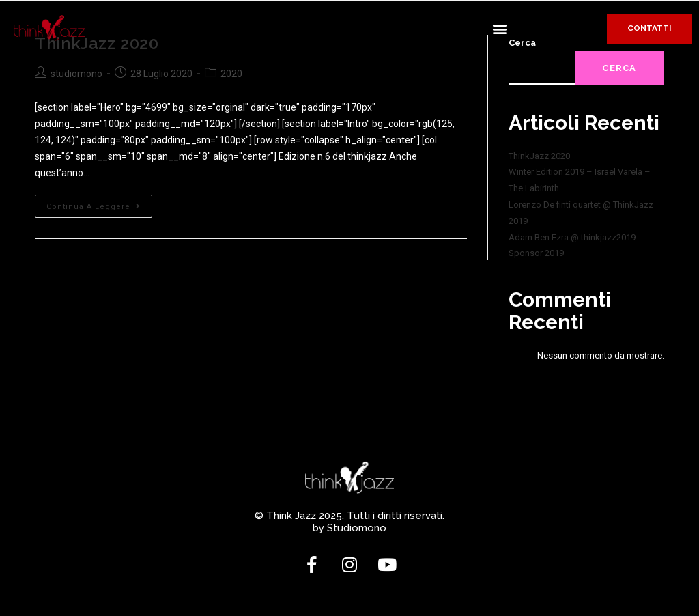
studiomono (76, 74)
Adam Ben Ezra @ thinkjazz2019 (572, 237)
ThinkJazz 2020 (539, 156)
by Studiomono (349, 528)
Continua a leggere (99, 203)
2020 (231, 74)
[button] (499, 28)
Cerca (619, 68)
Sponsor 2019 (536, 253)
